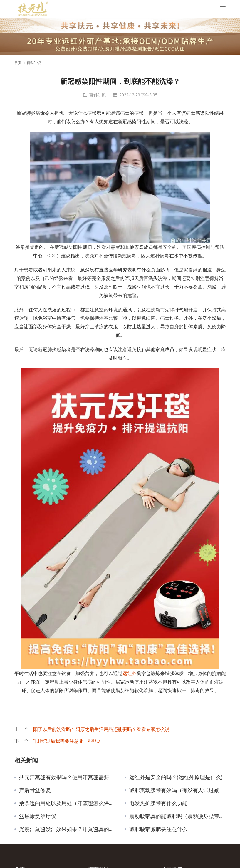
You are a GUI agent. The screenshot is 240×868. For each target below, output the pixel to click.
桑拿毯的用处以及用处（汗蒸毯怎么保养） (67, 803)
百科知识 (98, 95)
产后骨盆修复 (35, 790)
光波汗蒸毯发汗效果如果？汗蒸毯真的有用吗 (67, 829)
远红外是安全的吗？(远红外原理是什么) (176, 777)
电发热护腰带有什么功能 (158, 803)
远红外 (130, 673)
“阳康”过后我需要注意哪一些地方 (68, 741)
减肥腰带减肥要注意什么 (158, 829)
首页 (18, 63)
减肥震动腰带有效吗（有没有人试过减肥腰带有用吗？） (178, 790)
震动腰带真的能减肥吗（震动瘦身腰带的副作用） (178, 816)
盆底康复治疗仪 (38, 816)
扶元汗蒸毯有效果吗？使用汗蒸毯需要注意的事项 (67, 777)
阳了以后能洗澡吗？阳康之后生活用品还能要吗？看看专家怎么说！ (104, 729)
